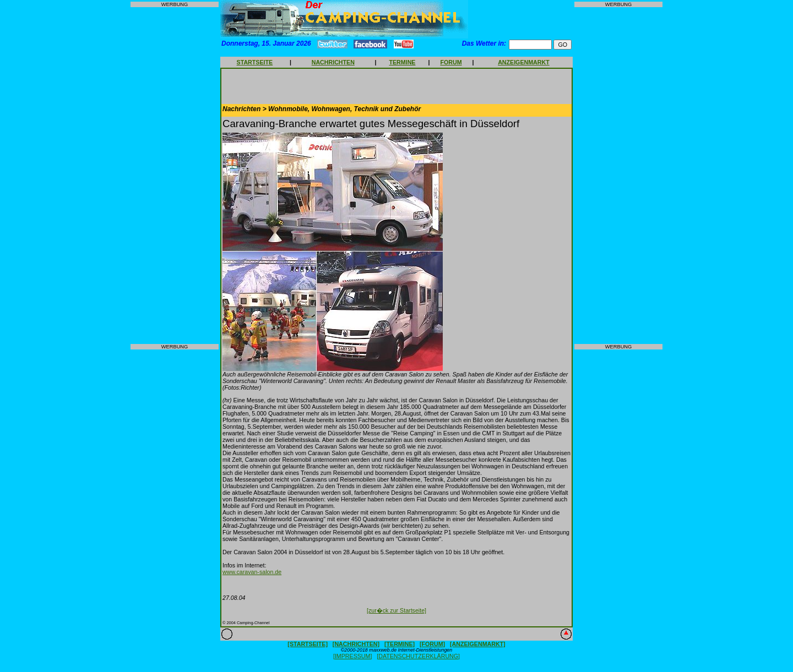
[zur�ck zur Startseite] (397, 610)
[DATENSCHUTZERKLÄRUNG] (418, 656)
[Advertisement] (175, 176)
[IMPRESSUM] (352, 656)
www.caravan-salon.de (252, 572)
